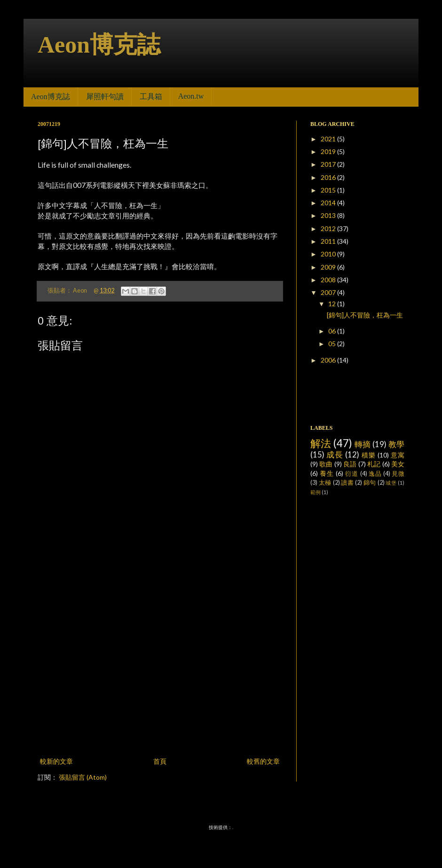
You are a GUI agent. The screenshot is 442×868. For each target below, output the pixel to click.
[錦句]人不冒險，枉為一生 (365, 315)
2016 (329, 177)
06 (333, 331)
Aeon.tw (191, 96)
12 (333, 304)
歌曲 (326, 464)
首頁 (160, 761)
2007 (329, 292)
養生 (327, 473)
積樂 (369, 455)
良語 (350, 464)
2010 (329, 254)
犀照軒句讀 (105, 97)
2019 (329, 151)
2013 (329, 215)
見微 (398, 474)
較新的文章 (56, 761)
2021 (329, 139)
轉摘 (363, 444)
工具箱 (151, 97)
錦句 (370, 483)
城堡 (391, 483)
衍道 (352, 474)
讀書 (347, 483)
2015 (329, 190)
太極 (325, 483)
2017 (329, 164)
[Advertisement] (88, 655)
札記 (374, 464)
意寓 (398, 455)
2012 (329, 229)
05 (333, 344)
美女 (398, 464)
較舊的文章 (263, 761)
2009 (329, 267)
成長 (335, 454)
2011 (329, 241)
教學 (396, 444)
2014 (329, 203)
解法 (321, 443)
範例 (316, 492)
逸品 (375, 474)
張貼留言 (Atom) (83, 777)
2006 (329, 360)
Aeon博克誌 (99, 45)
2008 (329, 280)
